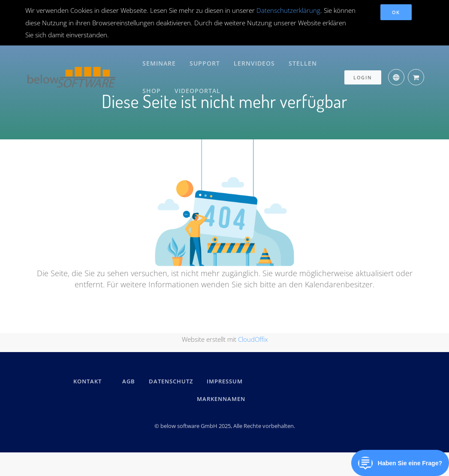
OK (396, 12)
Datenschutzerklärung (288, 10)
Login (363, 74)
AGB (129, 381)
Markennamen (221, 398)
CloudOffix (253, 339)
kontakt (87, 381)
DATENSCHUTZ (171, 381)
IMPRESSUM (226, 381)
